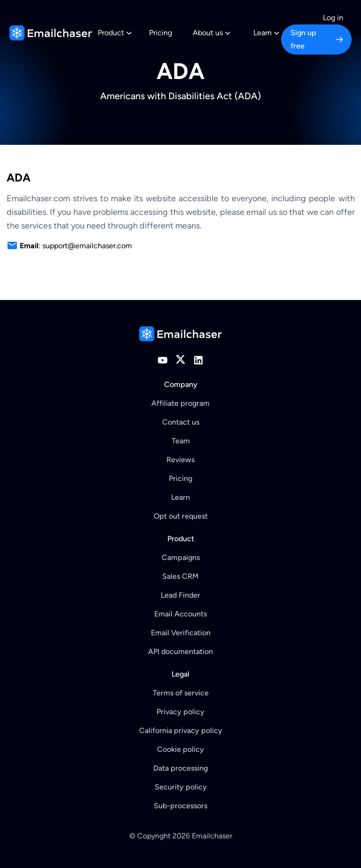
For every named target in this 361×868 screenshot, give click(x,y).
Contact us (181, 422)
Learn (180, 497)
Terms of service (181, 693)
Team (181, 441)
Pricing (161, 33)
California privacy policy (181, 730)
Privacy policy (180, 712)
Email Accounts (180, 614)
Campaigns (181, 557)
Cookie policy (180, 749)
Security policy (181, 787)
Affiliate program (180, 403)
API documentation (180, 651)
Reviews (180, 460)
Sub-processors (180, 806)
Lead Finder (180, 595)
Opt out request (181, 516)
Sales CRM (180, 576)
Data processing (180, 768)
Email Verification (181, 633)
